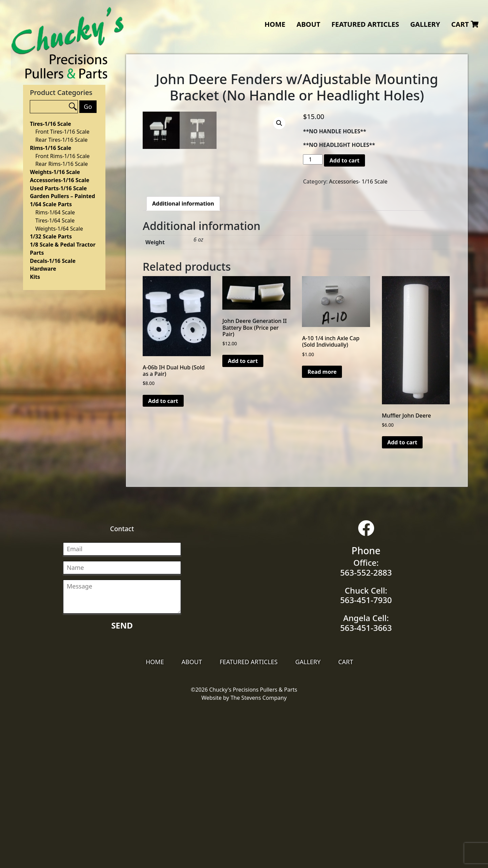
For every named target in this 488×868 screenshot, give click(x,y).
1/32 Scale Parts (51, 236)
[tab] (183, 364)
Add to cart (344, 160)
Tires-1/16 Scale (50, 124)
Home (275, 24)
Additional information (183, 364)
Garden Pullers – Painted (62, 196)
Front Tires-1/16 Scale (62, 132)
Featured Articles (365, 24)
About (308, 24)
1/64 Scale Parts (51, 204)
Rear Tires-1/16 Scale (61, 140)
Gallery (425, 24)
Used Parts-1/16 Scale (58, 188)
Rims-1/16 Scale (50, 148)
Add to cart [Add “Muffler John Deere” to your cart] (402, 603)
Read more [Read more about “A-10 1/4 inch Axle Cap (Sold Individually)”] (322, 533)
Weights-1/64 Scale (59, 229)
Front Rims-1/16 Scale (62, 156)
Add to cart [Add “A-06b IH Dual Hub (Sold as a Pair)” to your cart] (163, 561)
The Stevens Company (259, 859)
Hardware (43, 269)
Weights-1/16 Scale (55, 172)
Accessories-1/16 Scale (59, 180)
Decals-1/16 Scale (53, 261)
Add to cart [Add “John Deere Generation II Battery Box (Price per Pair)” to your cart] (243, 522)
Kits (35, 277)
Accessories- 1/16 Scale (358, 181)
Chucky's (68, 43)
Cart (465, 24)
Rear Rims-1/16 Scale (62, 164)
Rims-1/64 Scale (55, 212)
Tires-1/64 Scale (55, 220)
